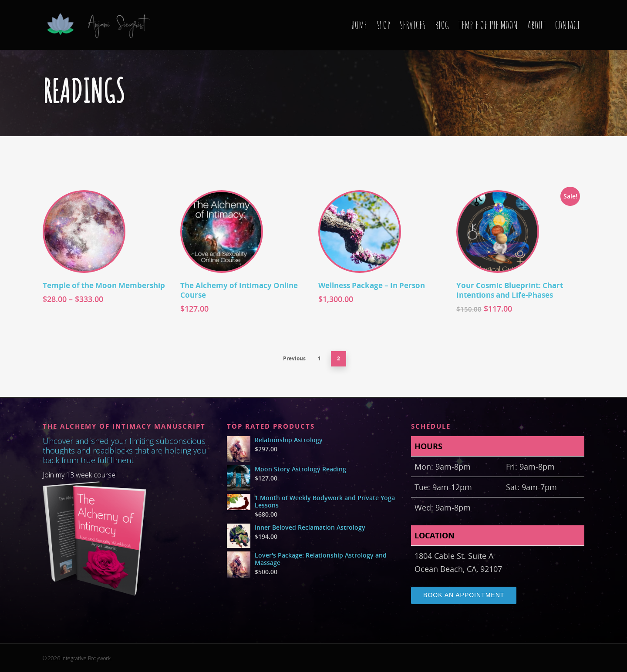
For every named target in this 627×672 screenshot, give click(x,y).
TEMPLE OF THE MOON (488, 25)
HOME (359, 25)
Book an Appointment (464, 595)
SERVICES (413, 25)
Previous (294, 358)
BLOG (442, 25)
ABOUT (536, 25)
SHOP (383, 25)
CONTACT (568, 25)
